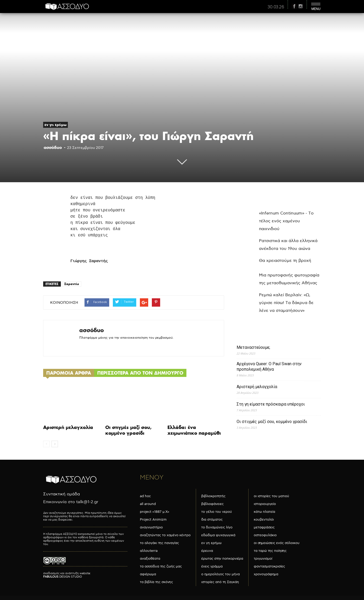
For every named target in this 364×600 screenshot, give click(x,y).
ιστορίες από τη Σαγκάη (220, 582)
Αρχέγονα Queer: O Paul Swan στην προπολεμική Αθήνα (269, 367)
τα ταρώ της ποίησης (270, 551)
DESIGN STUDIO (63, 577)
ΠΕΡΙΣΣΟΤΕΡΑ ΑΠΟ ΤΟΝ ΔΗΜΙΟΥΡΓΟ (140, 373)
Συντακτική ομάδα (61, 494)
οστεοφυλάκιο (265, 535)
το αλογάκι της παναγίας (159, 543)
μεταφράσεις (264, 527)
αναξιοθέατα (150, 559)
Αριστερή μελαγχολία (68, 427)
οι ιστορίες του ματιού (271, 496)
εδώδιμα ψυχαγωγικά (218, 535)
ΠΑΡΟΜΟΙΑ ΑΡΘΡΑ (69, 373)
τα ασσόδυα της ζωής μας (161, 566)
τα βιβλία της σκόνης (156, 582)
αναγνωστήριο (151, 527)
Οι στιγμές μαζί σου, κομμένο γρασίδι (128, 430)
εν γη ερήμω (56, 125)
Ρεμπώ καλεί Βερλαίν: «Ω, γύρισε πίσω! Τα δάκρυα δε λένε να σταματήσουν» (286, 303)
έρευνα (207, 551)
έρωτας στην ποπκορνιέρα (222, 559)
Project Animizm (153, 520)
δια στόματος (212, 520)
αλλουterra (149, 551)
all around (148, 504)
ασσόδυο (53, 147)
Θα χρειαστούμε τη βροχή (285, 261)
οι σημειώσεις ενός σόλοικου (277, 543)
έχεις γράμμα (212, 566)
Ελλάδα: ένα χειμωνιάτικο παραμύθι (194, 430)
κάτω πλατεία (264, 512)
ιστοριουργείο (265, 504)
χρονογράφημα (266, 574)
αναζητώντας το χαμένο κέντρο (165, 535)
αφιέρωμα (148, 574)
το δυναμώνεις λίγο (217, 527)
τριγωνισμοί (263, 559)
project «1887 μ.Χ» (155, 512)
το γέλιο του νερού (217, 512)
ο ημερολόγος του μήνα (220, 574)
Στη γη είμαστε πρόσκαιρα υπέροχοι (271, 404)
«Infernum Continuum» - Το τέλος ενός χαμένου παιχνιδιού (286, 221)
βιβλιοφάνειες (212, 504)
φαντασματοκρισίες (269, 566)
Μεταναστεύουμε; (253, 347)
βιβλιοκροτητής (213, 496)
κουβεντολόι (264, 520)
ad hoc (145, 496)
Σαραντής (72, 284)
